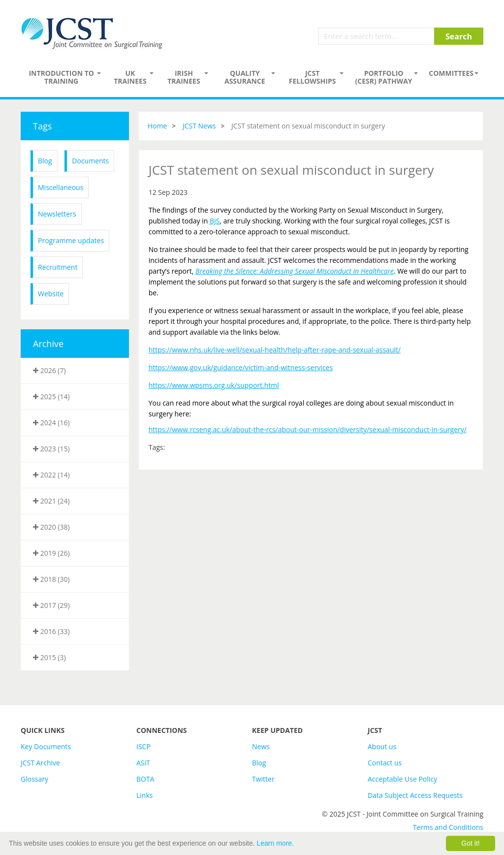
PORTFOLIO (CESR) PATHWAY (384, 77)
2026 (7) (49, 370)
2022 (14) (51, 475)
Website (51, 294)
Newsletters (57, 214)
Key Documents (46, 746)
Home (157, 126)
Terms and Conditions (448, 827)
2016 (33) (51, 631)
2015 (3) (49, 657)
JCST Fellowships (313, 77)
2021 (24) (51, 501)
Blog (45, 161)
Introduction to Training (61, 77)
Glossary (34, 779)
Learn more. (275, 843)
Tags (42, 126)
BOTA (145, 779)
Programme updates (71, 240)
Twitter (263, 779)
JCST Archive (40, 763)
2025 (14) (51, 396)
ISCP (143, 746)
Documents (90, 161)
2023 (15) (51, 449)
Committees (451, 73)
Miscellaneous (61, 187)
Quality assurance (245, 77)
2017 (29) (51, 605)
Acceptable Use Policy (402, 779)
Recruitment (58, 267)
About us (382, 746)
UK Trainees (130, 77)
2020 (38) (51, 527)
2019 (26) (51, 553)
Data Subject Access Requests (415, 795)
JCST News (199, 126)
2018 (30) (51, 579)
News (261, 746)
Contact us (385, 763)
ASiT (143, 763)
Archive (48, 344)
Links (144, 795)
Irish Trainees (184, 77)
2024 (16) (51, 423)
